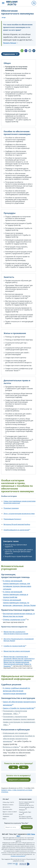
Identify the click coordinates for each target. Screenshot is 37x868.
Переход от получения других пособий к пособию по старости (18, 169)
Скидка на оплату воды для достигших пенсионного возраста (18, 362)
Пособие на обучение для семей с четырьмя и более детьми (18, 415)
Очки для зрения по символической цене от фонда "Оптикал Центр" (19, 453)
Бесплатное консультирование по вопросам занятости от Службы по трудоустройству (19, 310)
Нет (24, 767)
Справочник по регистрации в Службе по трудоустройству (17, 264)
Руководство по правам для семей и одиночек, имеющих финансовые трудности (19, 551)
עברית (4, 18)
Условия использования (18, 856)
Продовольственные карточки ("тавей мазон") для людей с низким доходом (19, 388)
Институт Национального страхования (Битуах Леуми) (19, 640)
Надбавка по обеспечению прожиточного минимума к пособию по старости (16, 153)
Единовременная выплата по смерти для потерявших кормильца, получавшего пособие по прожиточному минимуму (19, 467)
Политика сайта (7, 809)
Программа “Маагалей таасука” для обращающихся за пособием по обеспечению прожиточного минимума (19, 288)
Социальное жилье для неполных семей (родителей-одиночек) (18, 349)
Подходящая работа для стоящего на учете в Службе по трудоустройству (18, 80)
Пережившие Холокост (12, 519)
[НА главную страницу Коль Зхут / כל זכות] (13, 3)
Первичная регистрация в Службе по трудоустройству (18, 224)
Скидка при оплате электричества (18, 365)
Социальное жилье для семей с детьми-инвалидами (17, 354)
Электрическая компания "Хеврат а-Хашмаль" (17, 665)
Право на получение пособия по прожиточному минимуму (18, 74)
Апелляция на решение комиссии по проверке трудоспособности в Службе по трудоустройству (18, 242)
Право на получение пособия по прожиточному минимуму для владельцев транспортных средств (19, 100)
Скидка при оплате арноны (16, 358)
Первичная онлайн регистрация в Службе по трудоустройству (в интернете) (18, 87)
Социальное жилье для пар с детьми (16, 344)
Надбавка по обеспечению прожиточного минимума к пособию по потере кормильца (17, 146)
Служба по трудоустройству (14, 646)
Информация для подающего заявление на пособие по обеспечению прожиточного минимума (17, 117)
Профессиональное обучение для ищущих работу (18, 281)
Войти (5, 819)
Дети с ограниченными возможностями (19, 514)
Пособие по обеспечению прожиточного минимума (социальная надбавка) (15, 139)
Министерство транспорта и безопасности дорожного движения (19, 659)
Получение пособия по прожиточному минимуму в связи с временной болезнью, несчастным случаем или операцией (19, 185)
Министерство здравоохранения (16, 662)
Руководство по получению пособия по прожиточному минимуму (16, 68)
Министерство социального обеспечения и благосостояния (16, 633)
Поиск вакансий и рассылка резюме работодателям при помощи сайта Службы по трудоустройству (19, 317)
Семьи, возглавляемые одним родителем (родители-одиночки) (20, 502)
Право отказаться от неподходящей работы (19, 322)
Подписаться (27, 827)
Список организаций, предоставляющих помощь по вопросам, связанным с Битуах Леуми (19, 603)
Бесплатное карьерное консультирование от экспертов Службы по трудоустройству (18, 296)
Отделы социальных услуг (14, 619)
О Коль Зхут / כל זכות (8, 802)
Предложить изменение (18, 780)
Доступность (6, 807)
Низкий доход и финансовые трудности (16, 546)
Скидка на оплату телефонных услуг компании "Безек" (19, 370)
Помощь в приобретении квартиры (19, 340)
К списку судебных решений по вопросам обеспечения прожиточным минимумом (16, 691)
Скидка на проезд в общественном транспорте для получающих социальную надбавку (19, 395)
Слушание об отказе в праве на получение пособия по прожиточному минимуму (17, 258)
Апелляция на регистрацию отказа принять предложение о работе (19, 253)
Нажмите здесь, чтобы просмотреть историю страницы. (17, 791)
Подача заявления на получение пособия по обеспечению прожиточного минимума (18, 218)
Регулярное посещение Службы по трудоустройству (19, 229)
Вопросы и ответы (11, 747)
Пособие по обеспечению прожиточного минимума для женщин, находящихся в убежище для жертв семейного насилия (18, 176)
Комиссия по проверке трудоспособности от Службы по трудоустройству (18, 235)
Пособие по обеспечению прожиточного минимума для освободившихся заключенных (17, 193)
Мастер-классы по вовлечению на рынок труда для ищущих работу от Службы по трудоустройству (19, 303)
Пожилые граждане (11, 508)
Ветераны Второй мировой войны (17, 524)
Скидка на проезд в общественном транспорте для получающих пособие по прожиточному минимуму (19, 403)
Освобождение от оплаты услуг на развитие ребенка (18, 410)
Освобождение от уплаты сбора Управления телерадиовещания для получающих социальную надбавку (19, 429)
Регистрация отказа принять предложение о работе (16, 248)
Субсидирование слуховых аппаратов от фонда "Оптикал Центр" (17, 459)
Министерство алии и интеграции (17, 651)
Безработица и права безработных (18, 556)
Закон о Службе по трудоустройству (18, 708)
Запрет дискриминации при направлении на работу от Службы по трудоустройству (19, 94)
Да (13, 767)
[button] (3, 3)
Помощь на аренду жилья (15, 337)
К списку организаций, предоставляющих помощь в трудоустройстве (15, 594)
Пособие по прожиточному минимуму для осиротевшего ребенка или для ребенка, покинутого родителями (17, 200)
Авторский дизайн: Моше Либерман (27, 809)
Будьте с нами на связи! (10, 812)
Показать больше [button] (10, 43)
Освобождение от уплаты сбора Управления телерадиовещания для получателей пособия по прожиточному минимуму (19, 422)
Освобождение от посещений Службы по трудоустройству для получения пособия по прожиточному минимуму (18, 108)
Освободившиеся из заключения (16, 530)
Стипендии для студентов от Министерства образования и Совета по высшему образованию (18, 438)
